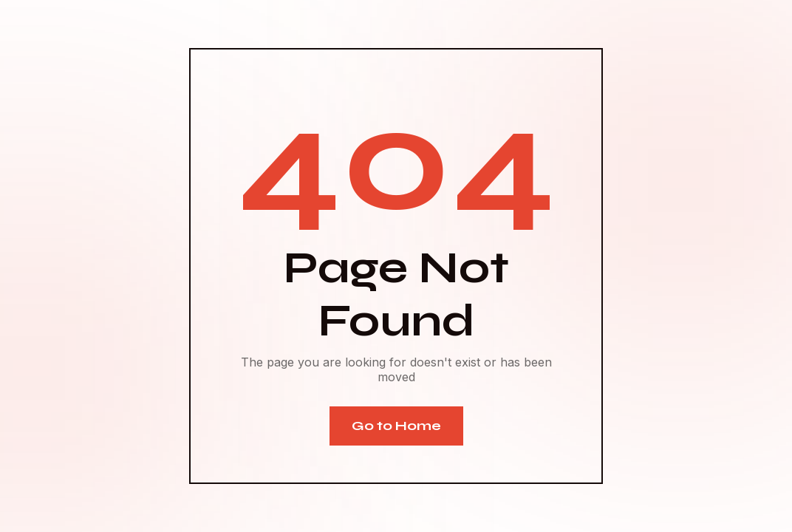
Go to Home (396, 426)
